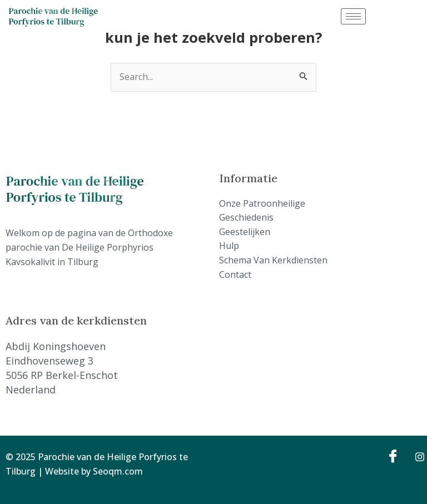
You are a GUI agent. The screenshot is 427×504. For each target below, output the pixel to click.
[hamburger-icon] (353, 16)
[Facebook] (391, 456)
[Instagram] (416, 456)
